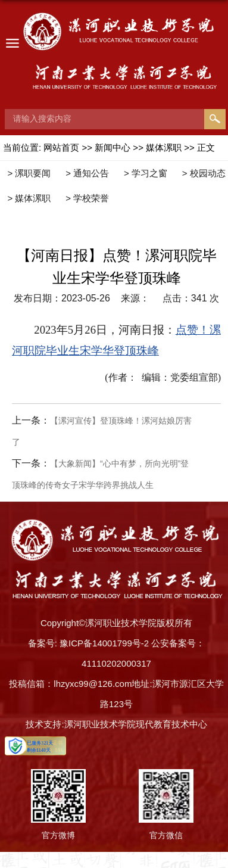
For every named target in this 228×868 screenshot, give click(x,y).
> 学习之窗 (146, 173)
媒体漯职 (164, 147)
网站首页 (61, 147)
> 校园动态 (204, 173)
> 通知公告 (87, 173)
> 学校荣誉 (87, 198)
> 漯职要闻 (29, 173)
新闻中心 (113, 147)
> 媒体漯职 (29, 198)
